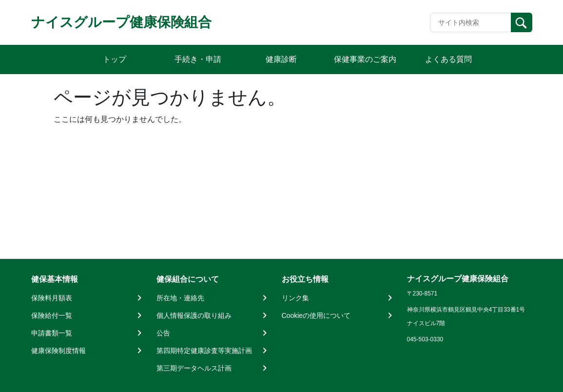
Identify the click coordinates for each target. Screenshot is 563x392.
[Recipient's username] (471, 22)
